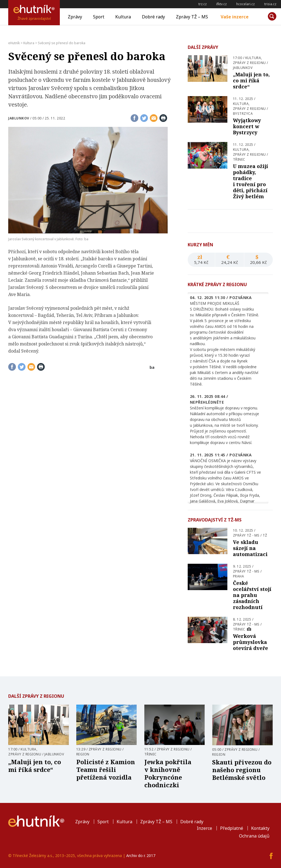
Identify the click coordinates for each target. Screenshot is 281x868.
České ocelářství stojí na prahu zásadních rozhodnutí (252, 595)
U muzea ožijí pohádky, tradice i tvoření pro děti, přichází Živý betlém (251, 181)
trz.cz (203, 4)
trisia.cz (270, 4)
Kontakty (260, 828)
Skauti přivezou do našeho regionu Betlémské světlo (242, 770)
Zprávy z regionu (249, 63)
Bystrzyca (243, 114)
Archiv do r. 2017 (141, 856)
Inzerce (204, 828)
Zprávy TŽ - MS (246, 535)
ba (152, 367)
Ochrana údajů (254, 836)
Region (83, 754)
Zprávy (75, 17)
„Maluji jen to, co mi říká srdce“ (251, 80)
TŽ (265, 535)
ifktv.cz (221, 4)
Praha (239, 576)
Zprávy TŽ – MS (192, 17)
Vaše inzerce (235, 17)
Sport (99, 17)
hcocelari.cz (245, 4)
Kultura (123, 17)
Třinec (239, 159)
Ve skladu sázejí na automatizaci (250, 548)
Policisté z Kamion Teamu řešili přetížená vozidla (106, 769)
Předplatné (232, 828)
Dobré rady (153, 17)
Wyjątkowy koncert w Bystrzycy (247, 126)
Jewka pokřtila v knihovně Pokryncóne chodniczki (168, 773)
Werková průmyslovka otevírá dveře (251, 642)
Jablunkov (19, 118)
